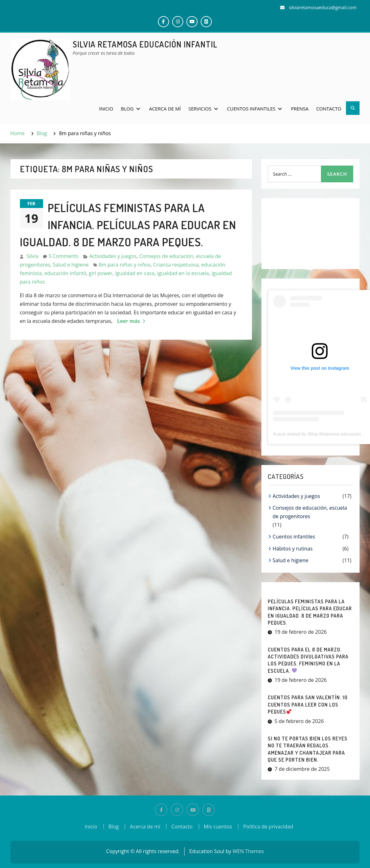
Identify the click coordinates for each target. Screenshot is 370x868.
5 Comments (63, 256)
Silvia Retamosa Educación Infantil (145, 44)
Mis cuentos (218, 827)
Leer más (129, 321)
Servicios (200, 109)
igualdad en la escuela (183, 273)
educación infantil (65, 273)
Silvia (33, 256)
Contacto (329, 109)
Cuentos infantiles (251, 109)
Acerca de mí (165, 109)
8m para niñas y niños (125, 265)
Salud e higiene (71, 265)
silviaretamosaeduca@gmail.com (323, 7)
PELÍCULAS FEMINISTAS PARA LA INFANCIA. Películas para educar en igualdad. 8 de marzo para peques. (128, 225)
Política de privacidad (268, 827)
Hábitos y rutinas (292, 549)
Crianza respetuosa (176, 265)
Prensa (300, 109)
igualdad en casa (135, 273)
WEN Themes (248, 851)
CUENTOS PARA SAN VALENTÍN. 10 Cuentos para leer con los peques (308, 704)
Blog (127, 109)
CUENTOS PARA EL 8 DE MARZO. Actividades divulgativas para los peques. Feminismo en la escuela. (308, 660)
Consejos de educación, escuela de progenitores (310, 512)
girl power (101, 273)
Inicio (106, 109)
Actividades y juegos (113, 256)
